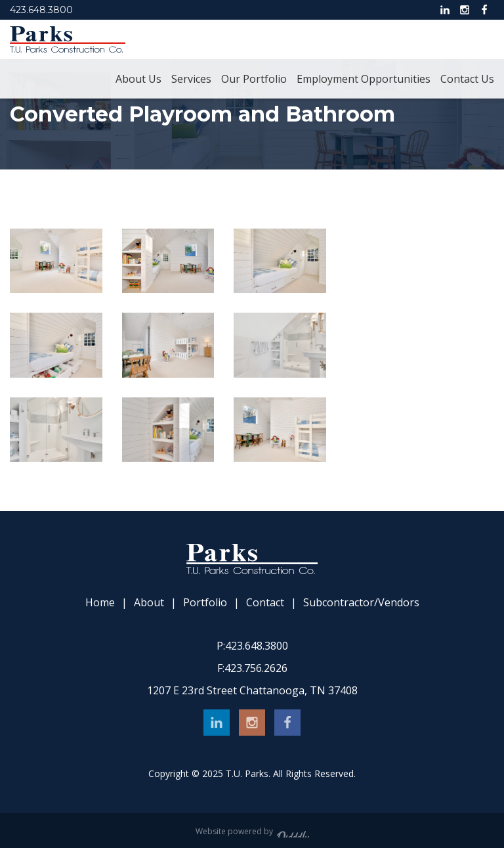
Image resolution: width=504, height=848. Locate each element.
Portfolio (205, 603)
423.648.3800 (41, 10)
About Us (138, 79)
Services (191, 79)
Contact (265, 603)
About (149, 603)
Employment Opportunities (364, 79)
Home (100, 603)
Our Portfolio (254, 79)
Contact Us (467, 79)
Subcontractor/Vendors (361, 603)
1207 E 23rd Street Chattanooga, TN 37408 (252, 690)
